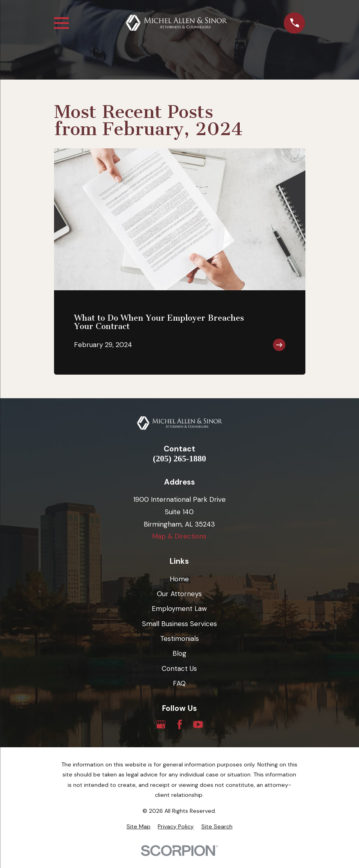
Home (179, 579)
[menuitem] (138, 827)
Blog (179, 653)
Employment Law (179, 609)
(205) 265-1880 (179, 459)
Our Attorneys (179, 594)
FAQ (179, 683)
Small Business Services (179, 624)
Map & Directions (179, 536)
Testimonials (179, 639)
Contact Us (179, 668)
